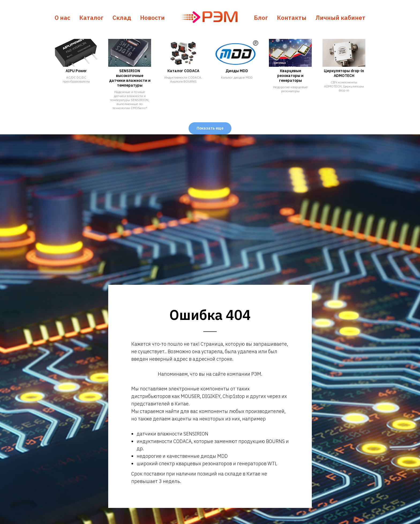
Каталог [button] (91, 18)
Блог (261, 18)
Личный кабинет (340, 18)
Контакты (292, 18)
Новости (152, 18)
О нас (62, 18)
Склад (122, 18)
